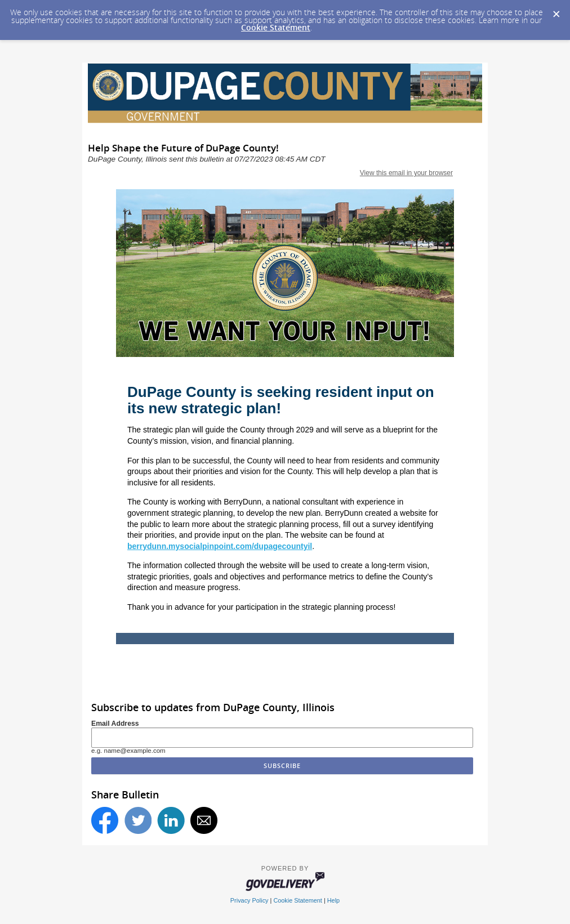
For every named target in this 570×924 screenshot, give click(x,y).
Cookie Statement (276, 27)
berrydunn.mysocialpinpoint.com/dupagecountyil (220, 546)
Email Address (115, 724)
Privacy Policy (250, 900)
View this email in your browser (406, 173)
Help (333, 900)
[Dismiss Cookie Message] (556, 11)
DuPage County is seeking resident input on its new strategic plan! (281, 400)
